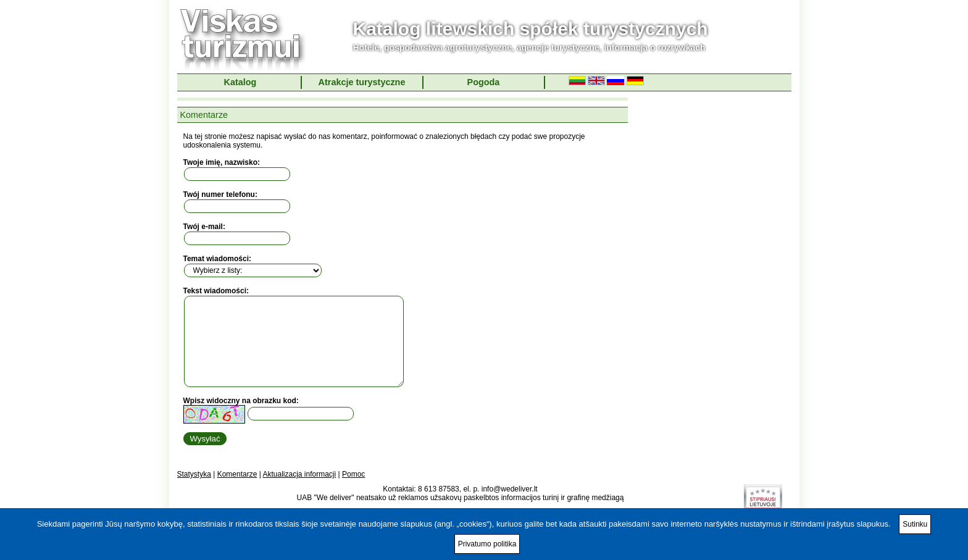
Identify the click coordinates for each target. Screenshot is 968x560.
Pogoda (484, 82)
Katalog (240, 82)
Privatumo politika (487, 544)
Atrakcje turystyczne (362, 82)
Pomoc (353, 474)
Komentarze (237, 474)
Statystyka (194, 474)
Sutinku (915, 524)
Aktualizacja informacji (299, 474)
